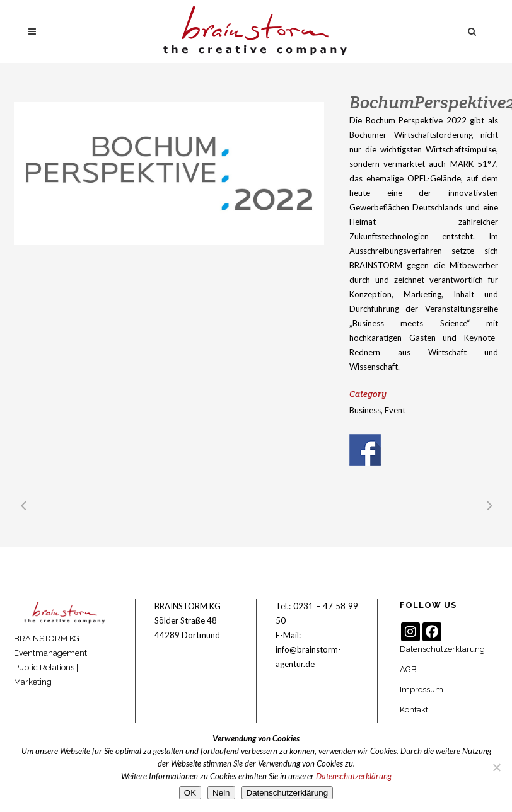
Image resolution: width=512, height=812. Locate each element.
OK (190, 793)
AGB (408, 669)
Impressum (422, 689)
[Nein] (496, 767)
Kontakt (414, 710)
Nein (221, 793)
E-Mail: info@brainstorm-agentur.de (308, 649)
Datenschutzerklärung (442, 649)
